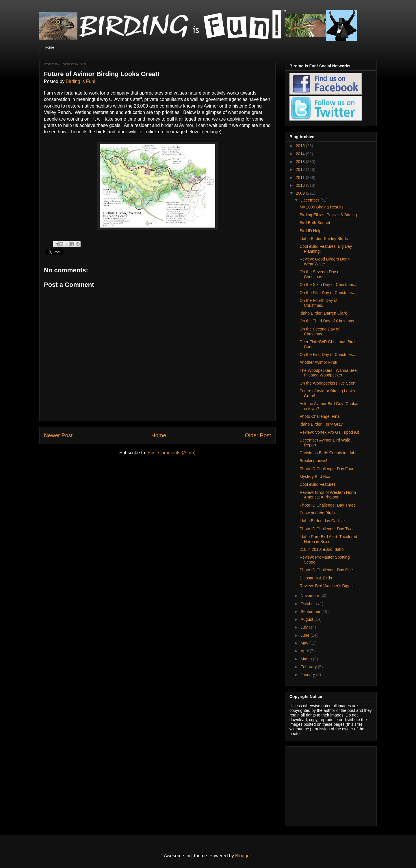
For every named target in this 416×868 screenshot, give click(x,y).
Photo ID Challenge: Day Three (328, 505)
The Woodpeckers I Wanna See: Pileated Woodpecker (329, 373)
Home (49, 47)
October (308, 604)
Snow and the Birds (317, 513)
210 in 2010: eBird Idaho (322, 549)
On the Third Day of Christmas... (328, 321)
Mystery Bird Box (315, 477)
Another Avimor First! (318, 362)
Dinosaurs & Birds (316, 578)
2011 (301, 178)
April (305, 651)
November (310, 596)
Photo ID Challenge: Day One (326, 570)
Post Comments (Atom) (172, 453)
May (305, 643)
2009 (301, 193)
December (310, 200)
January (308, 675)
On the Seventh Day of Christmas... (320, 274)
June (305, 635)
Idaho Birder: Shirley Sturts (324, 239)
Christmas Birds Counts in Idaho (329, 453)
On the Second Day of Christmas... (320, 331)
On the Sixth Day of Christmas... (328, 285)
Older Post (258, 435)
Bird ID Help (310, 231)
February (309, 667)
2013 (301, 162)
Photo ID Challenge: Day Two (326, 529)
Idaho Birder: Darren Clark (323, 313)
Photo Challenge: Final (320, 416)
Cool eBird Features (318, 484)
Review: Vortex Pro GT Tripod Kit (329, 432)
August (307, 619)
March (307, 659)
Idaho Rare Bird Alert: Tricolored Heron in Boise (328, 539)
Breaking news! (313, 461)
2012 (301, 169)
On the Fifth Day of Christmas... (328, 293)
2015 (301, 146)
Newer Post (58, 435)
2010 (301, 185)
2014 (301, 154)
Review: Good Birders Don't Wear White (324, 262)
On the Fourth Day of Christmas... (318, 303)
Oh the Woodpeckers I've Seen (327, 383)
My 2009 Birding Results (322, 207)
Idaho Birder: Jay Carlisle (322, 521)
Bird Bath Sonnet (315, 223)
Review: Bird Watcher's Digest (327, 586)
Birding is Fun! (81, 81)
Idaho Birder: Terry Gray (321, 424)
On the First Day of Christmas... (328, 354)
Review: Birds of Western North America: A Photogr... (328, 495)
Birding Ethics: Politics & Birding (328, 215)
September (311, 612)
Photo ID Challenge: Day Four (327, 469)
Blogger (243, 856)
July (305, 627)
